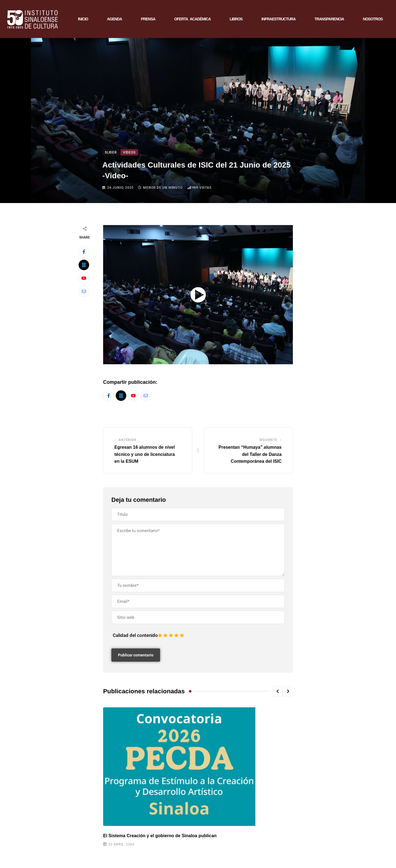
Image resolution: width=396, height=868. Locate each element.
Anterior (127, 440)
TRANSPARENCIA (329, 19)
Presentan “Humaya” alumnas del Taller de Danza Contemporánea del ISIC (250, 454)
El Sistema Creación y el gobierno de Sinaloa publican (160, 836)
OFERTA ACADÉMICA (192, 19)
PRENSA (148, 19)
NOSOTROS (373, 19)
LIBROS (236, 19)
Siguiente (268, 440)
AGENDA (115, 19)
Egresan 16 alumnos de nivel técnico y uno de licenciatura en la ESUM (145, 454)
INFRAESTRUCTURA (279, 19)
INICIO (83, 19)
